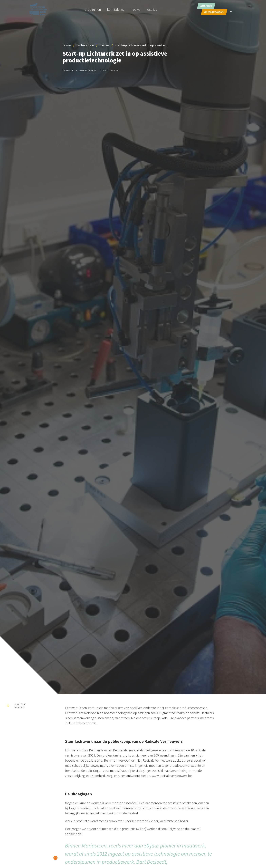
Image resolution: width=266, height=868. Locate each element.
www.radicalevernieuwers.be (172, 776)
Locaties (152, 9)
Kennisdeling (116, 9)
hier (139, 760)
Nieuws (135, 9)
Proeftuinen (93, 9)
